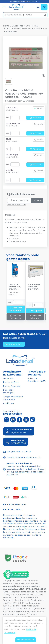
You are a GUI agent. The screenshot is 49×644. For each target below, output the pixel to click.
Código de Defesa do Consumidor (13, 398)
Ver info (39, 108)
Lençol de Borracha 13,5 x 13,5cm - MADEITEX (15, 287)
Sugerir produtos (14, 344)
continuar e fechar (25, 640)
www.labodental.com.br (27, 583)
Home (6, 26)
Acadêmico (8, 403)
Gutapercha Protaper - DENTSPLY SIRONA (34, 287)
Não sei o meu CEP (16, 205)
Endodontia (18, 26)
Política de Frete (11, 382)
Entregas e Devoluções (9, 391)
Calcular (37, 200)
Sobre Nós (8, 378)
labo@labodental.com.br (22, 592)
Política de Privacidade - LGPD (37, 380)
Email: (7, 592)
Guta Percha (32, 26)
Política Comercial (12, 386)
